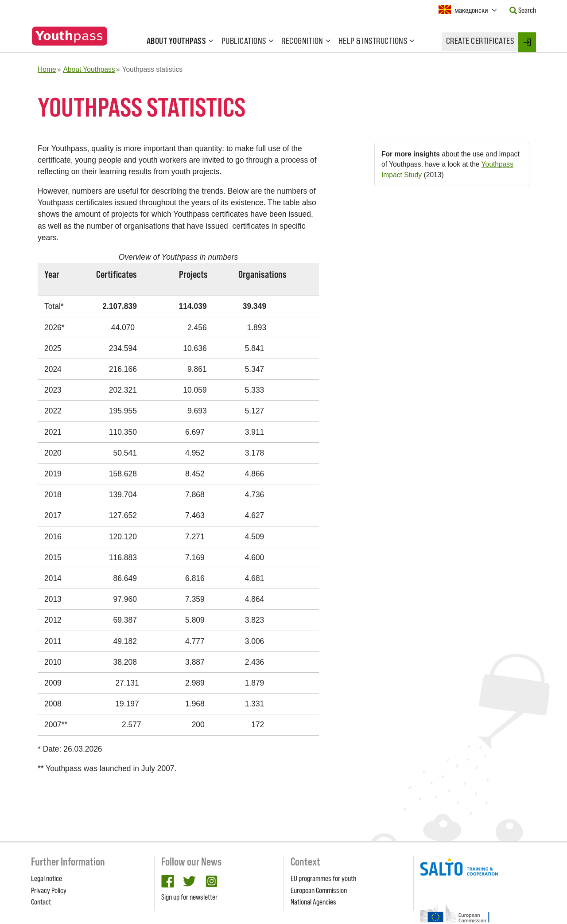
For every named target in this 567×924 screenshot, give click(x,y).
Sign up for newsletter (189, 897)
